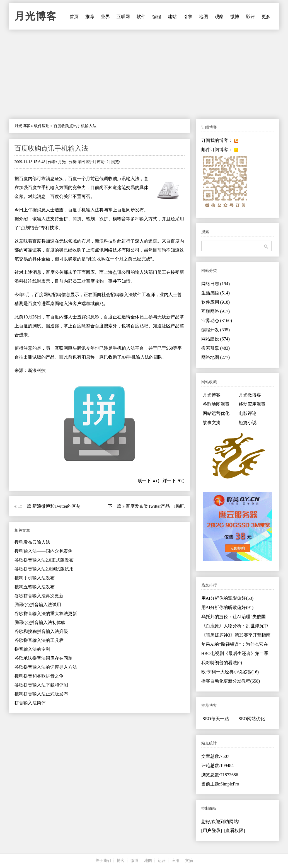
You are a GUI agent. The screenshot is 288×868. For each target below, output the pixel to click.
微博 (235, 17)
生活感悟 (216, 293)
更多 (266, 17)
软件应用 (42, 126)
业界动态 (217, 321)
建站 (172, 17)
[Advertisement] (144, 74)
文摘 (189, 861)
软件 (141, 17)
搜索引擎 (216, 348)
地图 (204, 17)
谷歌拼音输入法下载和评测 (41, 685)
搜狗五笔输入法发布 (35, 587)
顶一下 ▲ (147, 481)
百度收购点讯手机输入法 (51, 148)
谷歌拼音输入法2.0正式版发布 (44, 560)
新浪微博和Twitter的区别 (57, 506)
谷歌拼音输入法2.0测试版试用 (44, 569)
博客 (121, 861)
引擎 (188, 17)
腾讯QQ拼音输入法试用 (38, 605)
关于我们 (103, 861)
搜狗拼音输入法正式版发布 (41, 694)
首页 (74, 17)
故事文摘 (212, 423)
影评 (250, 17)
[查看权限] (235, 830)
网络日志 (216, 284)
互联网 (123, 17)
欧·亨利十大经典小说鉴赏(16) (230, 672)
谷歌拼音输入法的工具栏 (39, 640)
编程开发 (216, 330)
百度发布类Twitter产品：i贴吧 (155, 506)
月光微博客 (250, 395)
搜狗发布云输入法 (32, 542)
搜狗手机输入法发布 (35, 578)
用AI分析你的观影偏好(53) (228, 598)
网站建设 (216, 339)
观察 (219, 17)
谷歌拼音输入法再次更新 (39, 596)
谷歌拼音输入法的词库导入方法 (46, 667)
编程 (157, 17)
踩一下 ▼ (172, 481)
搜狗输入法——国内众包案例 (43, 551)
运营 (162, 861)
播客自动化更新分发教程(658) (231, 681)
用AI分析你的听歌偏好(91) (228, 607)
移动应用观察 (252, 404)
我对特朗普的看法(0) (222, 663)
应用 (175, 861)
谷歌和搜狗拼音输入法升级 (41, 631)
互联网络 (216, 311)
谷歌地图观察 (216, 404)
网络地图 (216, 357)
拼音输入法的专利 (32, 649)
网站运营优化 (216, 413)
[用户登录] (212, 830)
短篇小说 (248, 423)
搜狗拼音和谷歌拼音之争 (39, 676)
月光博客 (36, 16)
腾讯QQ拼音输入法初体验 (40, 622)
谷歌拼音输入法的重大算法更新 (46, 614)
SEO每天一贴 (216, 719)
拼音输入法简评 (30, 703)
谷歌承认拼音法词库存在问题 (43, 658)
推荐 (90, 17)
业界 (105, 17)
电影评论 (248, 413)
